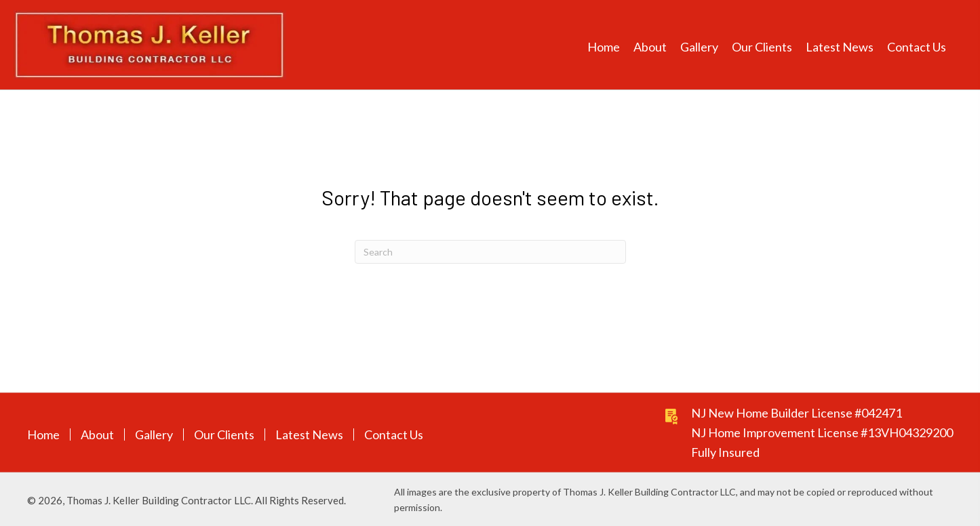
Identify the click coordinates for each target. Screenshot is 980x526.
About (97, 434)
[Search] (490, 252)
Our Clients (224, 434)
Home (43, 434)
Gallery (154, 434)
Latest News (309, 434)
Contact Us (394, 434)
